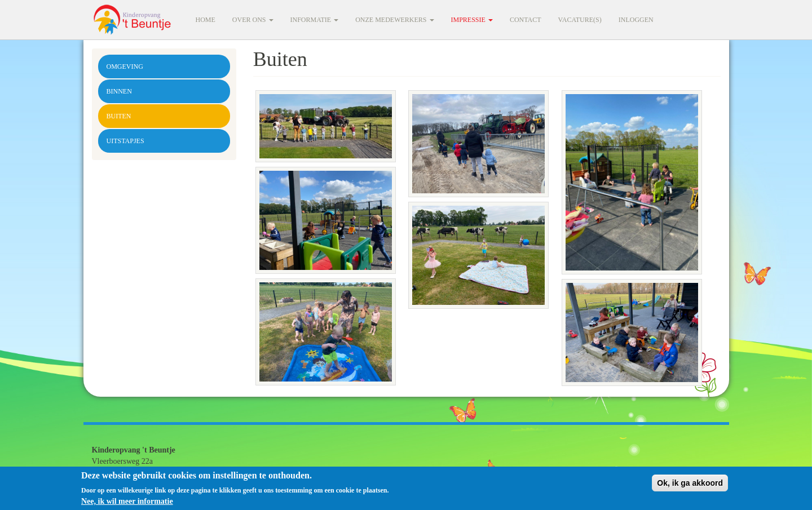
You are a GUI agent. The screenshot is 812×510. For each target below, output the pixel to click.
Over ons (253, 20)
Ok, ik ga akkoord (690, 486)
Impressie (472, 20)
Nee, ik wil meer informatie (127, 504)
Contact (526, 20)
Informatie (315, 20)
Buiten (119, 116)
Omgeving (125, 66)
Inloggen (636, 20)
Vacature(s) (580, 20)
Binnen (119, 91)
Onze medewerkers (394, 20)
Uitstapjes (125, 141)
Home (206, 20)
